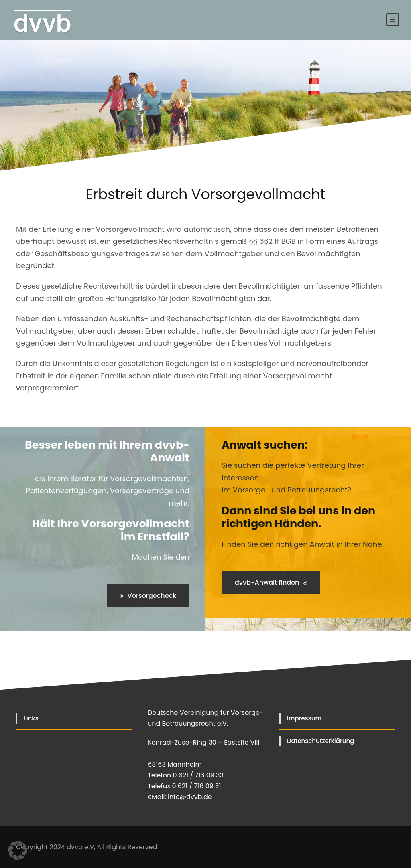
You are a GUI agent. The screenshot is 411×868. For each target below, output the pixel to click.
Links (31, 718)
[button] (18, 850)
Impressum (304, 718)
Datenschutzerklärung (320, 741)
